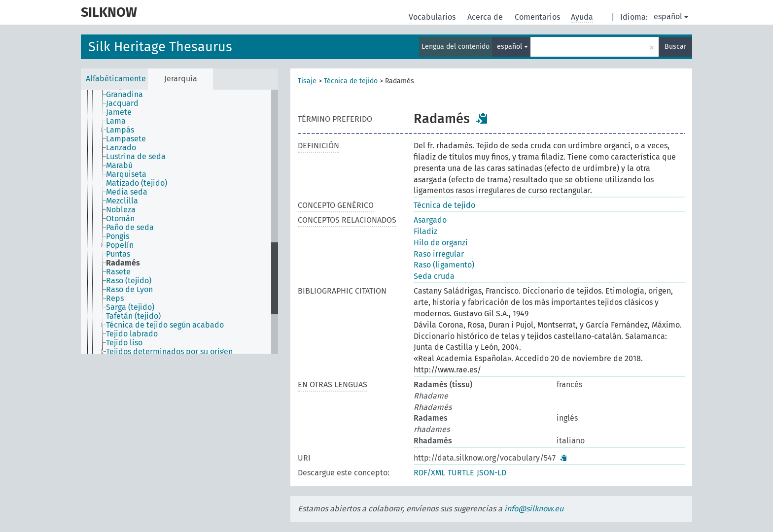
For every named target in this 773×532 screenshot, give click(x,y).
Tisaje (307, 81)
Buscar (675, 47)
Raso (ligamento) (444, 265)
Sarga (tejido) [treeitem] (130, 307)
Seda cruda (434, 276)
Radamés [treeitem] (123, 263)
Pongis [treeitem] (118, 236)
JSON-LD (492, 473)
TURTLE (461, 473)
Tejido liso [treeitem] (124, 343)
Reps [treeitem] (115, 299)
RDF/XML (429, 473)
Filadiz (425, 231)
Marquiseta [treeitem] (126, 174)
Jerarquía (181, 79)
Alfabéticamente (116, 79)
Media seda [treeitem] (127, 192)
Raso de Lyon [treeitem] (129, 290)
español (671, 17)
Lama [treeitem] (116, 121)
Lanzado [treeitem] (121, 148)
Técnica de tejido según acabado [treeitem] (165, 325)
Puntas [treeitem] (118, 254)
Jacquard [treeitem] (122, 103)
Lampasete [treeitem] (126, 139)
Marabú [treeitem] (119, 166)
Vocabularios (433, 17)
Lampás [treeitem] (120, 130)
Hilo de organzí (441, 243)
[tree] (179, 222)
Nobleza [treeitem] (121, 210)
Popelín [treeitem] (120, 245)
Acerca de (486, 17)
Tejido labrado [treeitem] (132, 334)
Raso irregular (439, 254)
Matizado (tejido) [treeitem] (137, 183)
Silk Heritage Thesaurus (160, 47)
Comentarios (538, 17)
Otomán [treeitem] (120, 219)
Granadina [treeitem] (124, 95)
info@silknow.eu (534, 509)
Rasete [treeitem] (118, 272)
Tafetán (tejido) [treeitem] (133, 316)
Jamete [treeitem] (119, 112)
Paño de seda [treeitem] (130, 228)
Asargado (430, 220)
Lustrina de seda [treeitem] (136, 157)
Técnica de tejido (351, 81)
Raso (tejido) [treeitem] (129, 281)
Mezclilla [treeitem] (122, 201)
